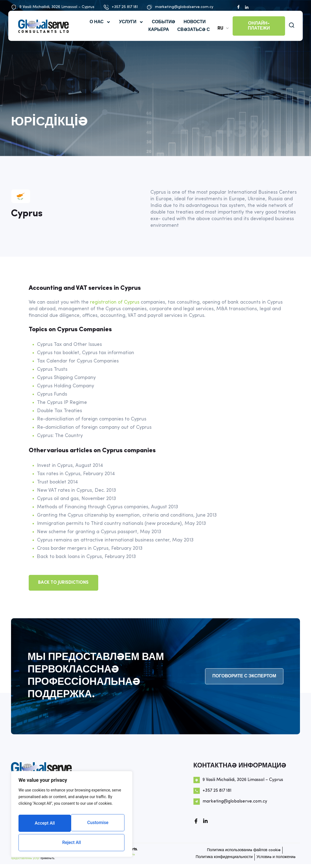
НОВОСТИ (192, 28)
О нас (98, 28)
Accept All (72, 842)
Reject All (98, 825)
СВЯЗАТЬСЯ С (191, 36)
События (161, 28)
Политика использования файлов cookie (242, 851)
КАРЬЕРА (156, 36)
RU (218, 34)
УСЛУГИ (129, 28)
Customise (45, 825)
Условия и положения (247, 862)
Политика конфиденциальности (100, 857)
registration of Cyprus (115, 302)
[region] (72, 817)
